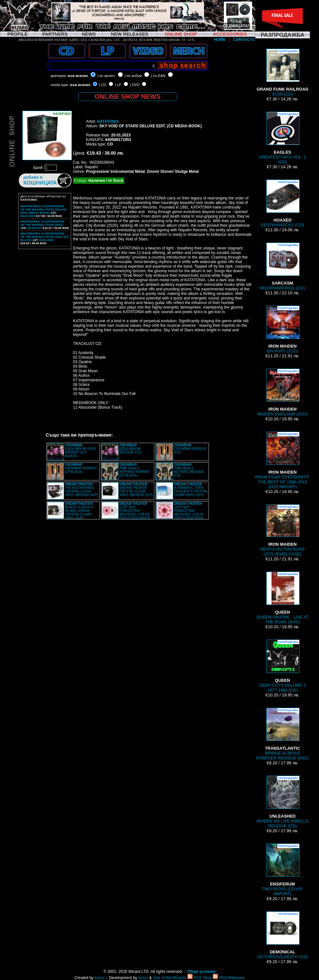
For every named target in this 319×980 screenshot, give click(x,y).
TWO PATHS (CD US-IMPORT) (283, 870)
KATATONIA (108, 121)
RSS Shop (200, 978)
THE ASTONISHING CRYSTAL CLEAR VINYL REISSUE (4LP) (82, 490)
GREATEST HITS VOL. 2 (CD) (283, 138)
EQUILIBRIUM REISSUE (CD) (131, 449)
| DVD (135, 85)
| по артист (106, 76)
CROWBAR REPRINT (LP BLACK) (81, 468)
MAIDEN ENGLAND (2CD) (282, 393)
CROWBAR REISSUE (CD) (190, 449)
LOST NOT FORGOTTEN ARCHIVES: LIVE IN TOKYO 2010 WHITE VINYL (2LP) (126, 513)
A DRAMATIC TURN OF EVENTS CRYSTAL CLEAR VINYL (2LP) (191, 490)
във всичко (78, 76)
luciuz (100, 978)
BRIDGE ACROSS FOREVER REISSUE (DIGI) (283, 734)
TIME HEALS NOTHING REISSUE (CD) (189, 470)
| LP (118, 85)
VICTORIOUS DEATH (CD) (283, 935)
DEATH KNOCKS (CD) (283, 204)
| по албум (133, 76)
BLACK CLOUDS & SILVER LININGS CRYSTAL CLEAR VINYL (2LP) (79, 511)
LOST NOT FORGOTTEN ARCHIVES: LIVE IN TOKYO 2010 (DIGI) (189, 511)
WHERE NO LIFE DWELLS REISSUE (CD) (282, 802)
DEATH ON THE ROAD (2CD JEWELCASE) (282, 530)
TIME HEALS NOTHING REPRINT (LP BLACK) (135, 470)
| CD (103, 85)
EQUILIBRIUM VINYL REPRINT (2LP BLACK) (81, 451)
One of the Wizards (170, 978)
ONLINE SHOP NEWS (128, 96)
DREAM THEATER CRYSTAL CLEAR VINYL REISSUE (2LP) (136, 490)
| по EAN (158, 76)
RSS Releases (229, 978)
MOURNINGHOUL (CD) (282, 267)
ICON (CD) (282, 73)
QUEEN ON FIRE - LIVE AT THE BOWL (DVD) (282, 598)
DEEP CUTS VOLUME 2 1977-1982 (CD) (282, 666)
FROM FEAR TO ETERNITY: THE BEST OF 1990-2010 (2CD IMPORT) (283, 460)
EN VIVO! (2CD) (283, 330)
